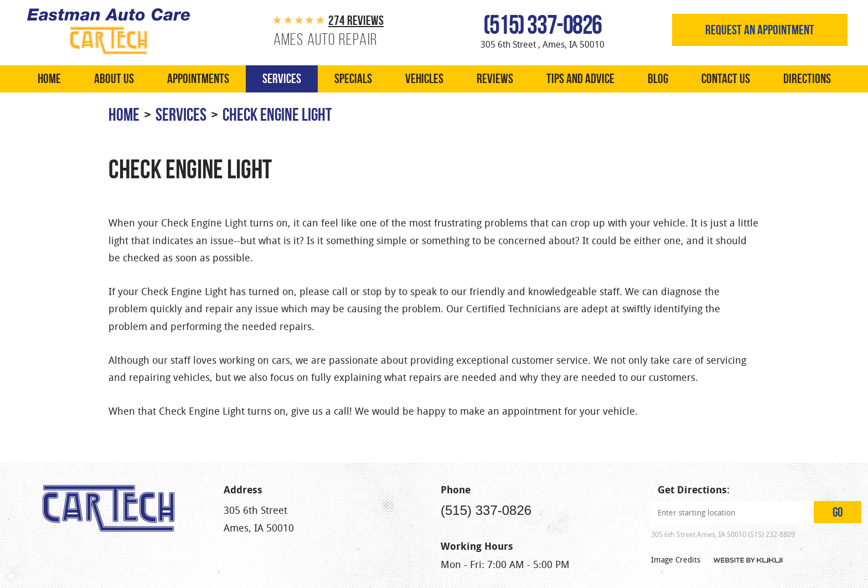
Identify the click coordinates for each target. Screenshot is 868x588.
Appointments (198, 79)
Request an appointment (760, 30)
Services (282, 79)
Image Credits (676, 559)
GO (838, 512)
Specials (353, 79)
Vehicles (424, 79)
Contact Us (726, 79)
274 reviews (356, 20)
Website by (747, 560)
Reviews (495, 79)
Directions (807, 79)
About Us (114, 79)
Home (49, 79)
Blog (658, 79)
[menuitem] (49, 79)
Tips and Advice (580, 79)
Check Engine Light (277, 114)
